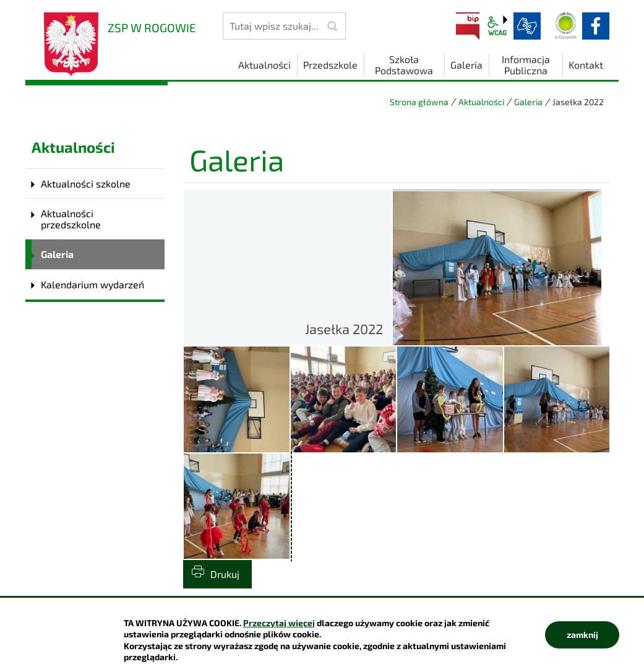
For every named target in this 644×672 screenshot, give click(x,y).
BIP (468, 26)
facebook (596, 26)
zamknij (582, 635)
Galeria (528, 102)
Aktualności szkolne (86, 183)
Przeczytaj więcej (279, 623)
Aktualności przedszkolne (71, 219)
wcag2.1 (497, 26)
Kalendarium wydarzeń (92, 284)
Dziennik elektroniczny (566, 26)
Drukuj (225, 574)
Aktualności (481, 102)
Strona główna (419, 102)
